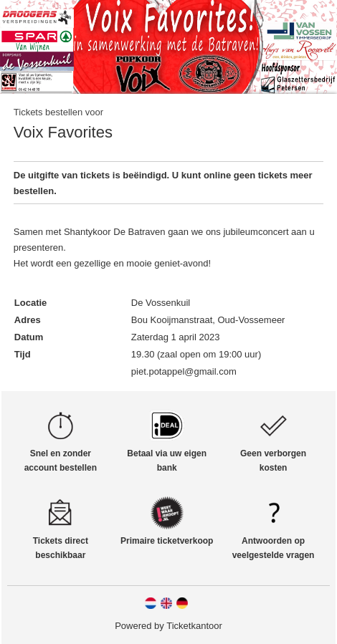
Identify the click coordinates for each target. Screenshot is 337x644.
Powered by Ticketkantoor (168, 626)
